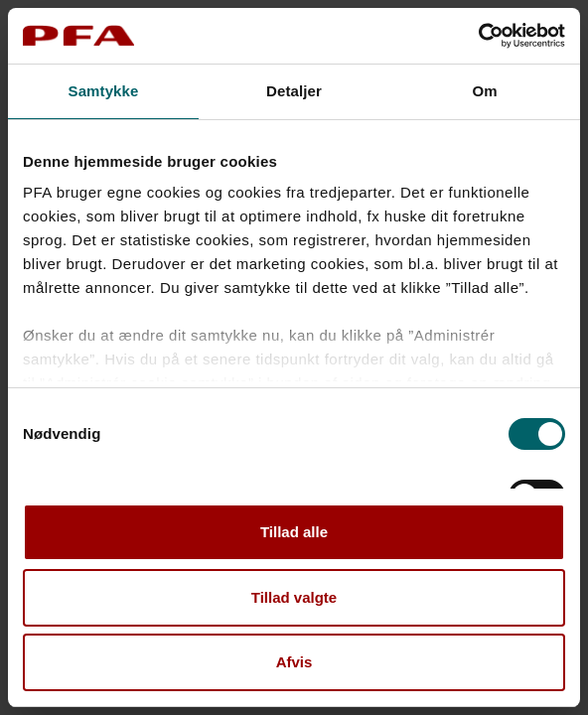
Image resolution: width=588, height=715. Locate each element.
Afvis (294, 662)
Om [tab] (484, 91)
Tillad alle (294, 532)
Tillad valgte (294, 597)
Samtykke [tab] (104, 91)
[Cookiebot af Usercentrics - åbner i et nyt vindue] (478, 36)
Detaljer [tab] (294, 91)
